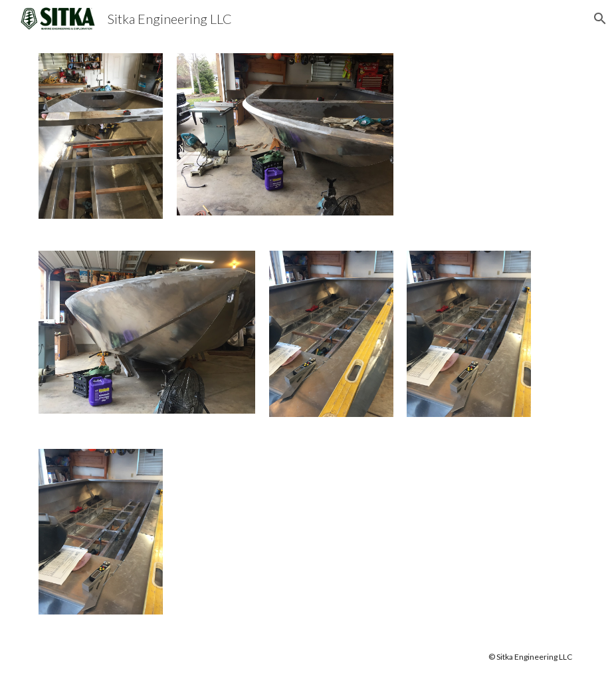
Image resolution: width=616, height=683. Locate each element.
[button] (600, 19)
